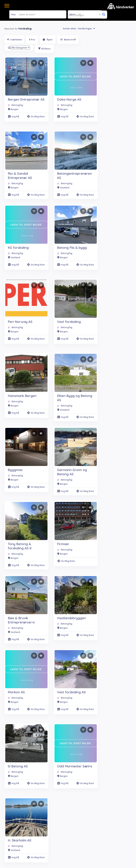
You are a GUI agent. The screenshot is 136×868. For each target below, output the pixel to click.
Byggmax (15, 470)
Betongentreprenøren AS (74, 176)
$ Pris (32, 40)
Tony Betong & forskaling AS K (20, 546)
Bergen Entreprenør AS (26, 99)
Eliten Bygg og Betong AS (75, 398)
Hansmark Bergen (22, 396)
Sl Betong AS (18, 766)
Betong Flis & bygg (72, 248)
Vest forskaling (69, 322)
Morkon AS (16, 692)
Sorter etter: (79, 28)
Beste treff (68, 40)
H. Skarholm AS (20, 840)
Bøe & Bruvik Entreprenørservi (21, 620)
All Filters (44, 49)
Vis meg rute (36, 116)
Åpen (48, 40)
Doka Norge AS (69, 99)
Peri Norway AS (20, 322)
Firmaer (63, 544)
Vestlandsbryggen (71, 618)
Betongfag (17, 105)
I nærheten (14, 40)
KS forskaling (18, 248)
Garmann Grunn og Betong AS (72, 472)
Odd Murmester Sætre (75, 766)
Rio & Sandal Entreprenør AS (20, 176)
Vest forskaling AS (71, 692)
